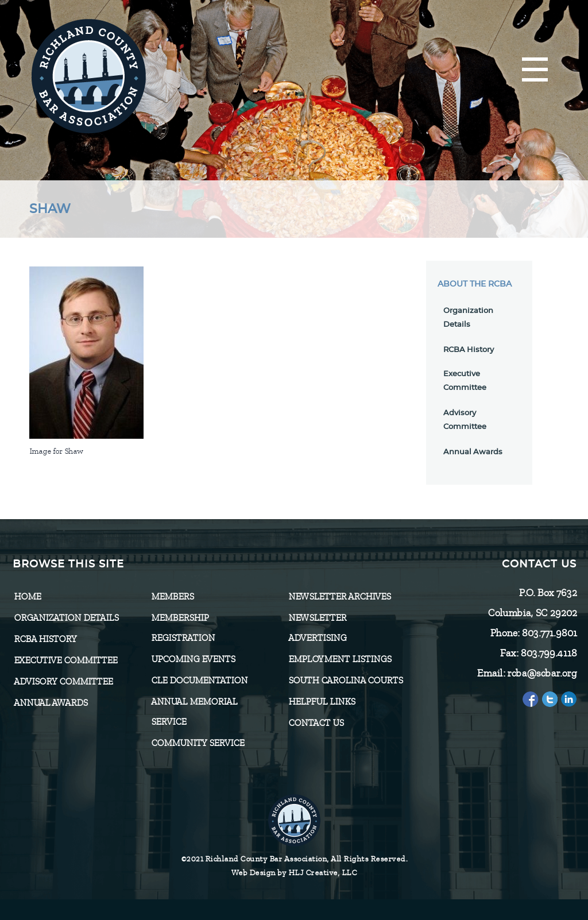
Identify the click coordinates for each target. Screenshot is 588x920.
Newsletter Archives (339, 597)
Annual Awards (473, 452)
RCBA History (469, 350)
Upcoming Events (193, 659)
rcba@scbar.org (542, 673)
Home (27, 597)
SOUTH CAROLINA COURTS (345, 681)
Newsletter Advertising (317, 628)
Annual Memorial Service (194, 712)
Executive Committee (65, 660)
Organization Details (66, 618)
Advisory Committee (63, 682)
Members (172, 597)
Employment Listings (340, 659)
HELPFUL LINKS (322, 702)
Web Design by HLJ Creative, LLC (294, 873)
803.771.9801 (549, 633)
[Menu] (535, 70)
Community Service (198, 743)
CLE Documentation (199, 681)
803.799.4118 (548, 653)
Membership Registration (183, 628)
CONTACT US (316, 723)
